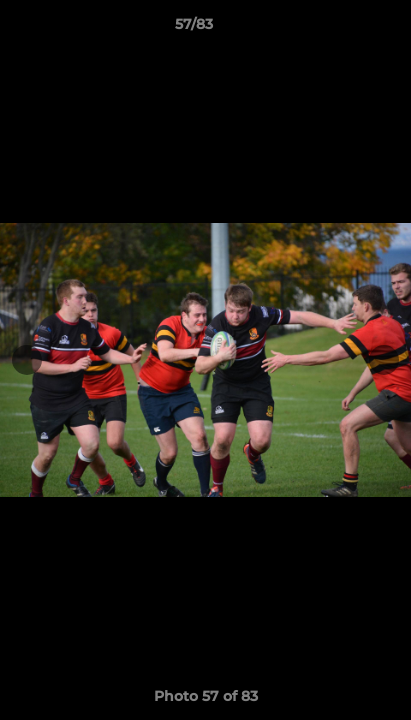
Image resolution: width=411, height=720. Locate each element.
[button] (339, 29)
